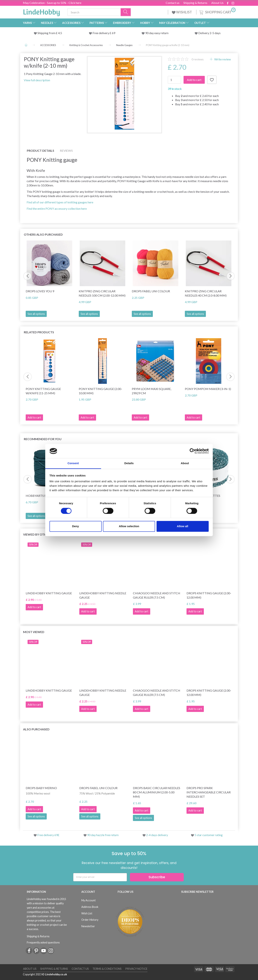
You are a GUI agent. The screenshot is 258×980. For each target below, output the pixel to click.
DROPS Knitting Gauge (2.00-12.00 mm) (209, 595)
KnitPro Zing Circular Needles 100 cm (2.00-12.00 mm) (102, 293)
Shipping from (47, 33)
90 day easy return (157, 33)
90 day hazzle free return (103, 835)
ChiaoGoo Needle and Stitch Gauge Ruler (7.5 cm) (157, 595)
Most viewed (34, 632)
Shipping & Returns (195, 3)
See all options (36, 314)
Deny (75, 526)
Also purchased (36, 729)
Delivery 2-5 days (209, 33)
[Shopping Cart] (217, 12)
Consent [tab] (73, 463)
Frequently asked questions (43, 942)
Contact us (173, 3)
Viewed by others (37, 534)
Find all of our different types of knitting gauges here (60, 202)
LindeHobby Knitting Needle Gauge (103, 595)
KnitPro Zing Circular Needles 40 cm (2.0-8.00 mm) (206, 293)
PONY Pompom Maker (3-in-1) (208, 389)
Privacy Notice (136, 969)
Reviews (66, 151)
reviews (198, 59)
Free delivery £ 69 (104, 33)
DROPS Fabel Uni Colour (151, 291)
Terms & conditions (107, 969)
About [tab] (185, 463)
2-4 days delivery (157, 835)
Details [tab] (129, 463)
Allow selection (129, 526)
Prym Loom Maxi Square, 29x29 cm (152, 391)
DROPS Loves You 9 (40, 291)
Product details (40, 151)
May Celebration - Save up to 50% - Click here (52, 3)
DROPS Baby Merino (41, 788)
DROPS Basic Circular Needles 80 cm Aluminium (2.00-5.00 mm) (157, 792)
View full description (37, 80)
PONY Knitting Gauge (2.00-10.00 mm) (100, 391)
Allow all (183, 526)
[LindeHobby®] (42, 11)
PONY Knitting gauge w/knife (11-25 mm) (43, 391)
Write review (222, 59)
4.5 (60, 33)
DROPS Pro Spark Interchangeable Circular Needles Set (209, 792)
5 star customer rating (209, 835)
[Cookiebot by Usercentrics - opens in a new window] (192, 451)
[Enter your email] (100, 877)
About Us (217, 3)
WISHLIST (182, 12)
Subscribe (157, 877)
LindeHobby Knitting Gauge (49, 593)
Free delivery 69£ (48, 835)
